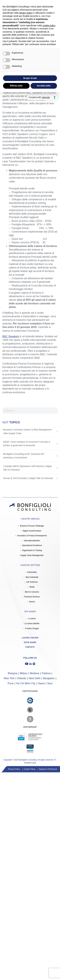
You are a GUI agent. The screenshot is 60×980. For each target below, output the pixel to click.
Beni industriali (32, 577)
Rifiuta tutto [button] (16, 86)
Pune (11, 683)
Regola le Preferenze (48, 769)
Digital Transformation (32, 531)
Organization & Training (32, 550)
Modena (35, 673)
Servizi (32, 602)
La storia (32, 619)
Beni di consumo (32, 592)
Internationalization (32, 541)
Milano (24, 673)
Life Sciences (32, 582)
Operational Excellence (32, 545)
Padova (46, 673)
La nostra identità (32, 624)
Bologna (13, 673)
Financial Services (32, 597)
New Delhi (35, 678)
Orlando (22, 678)
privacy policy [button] (26, 13)
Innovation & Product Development (32, 536)
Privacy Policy (14, 769)
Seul (50, 683)
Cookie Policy (30, 769)
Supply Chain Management (32, 555)
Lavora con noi (30, 638)
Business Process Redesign (32, 526)
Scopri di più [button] (30, 78)
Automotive (32, 572)
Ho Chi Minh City (26, 683)
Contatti (30, 647)
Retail (32, 587)
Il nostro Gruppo (32, 628)
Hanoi (41, 683)
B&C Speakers (11, 336)
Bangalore (49, 678)
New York (9, 678)
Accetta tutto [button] (44, 86)
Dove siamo (30, 642)
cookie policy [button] (49, 25)
